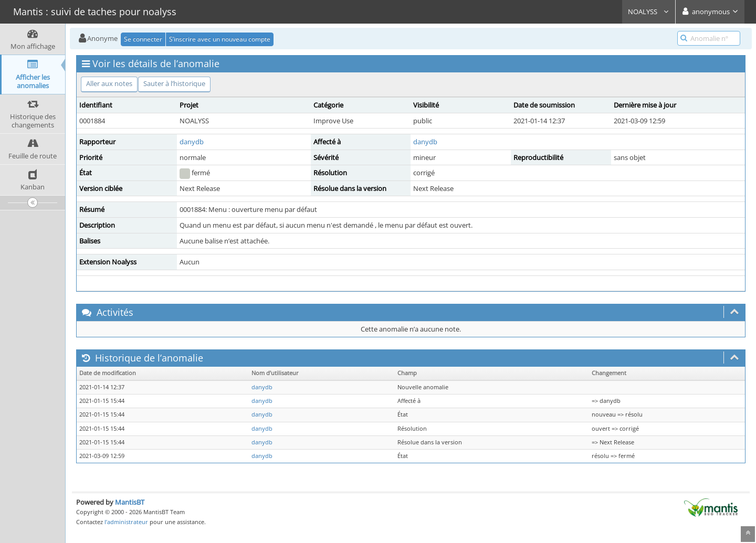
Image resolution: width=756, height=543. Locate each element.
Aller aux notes (109, 83)
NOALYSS (649, 12)
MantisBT (130, 502)
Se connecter (143, 39)
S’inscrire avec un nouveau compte (220, 39)
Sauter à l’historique (174, 83)
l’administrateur (126, 522)
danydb (192, 142)
